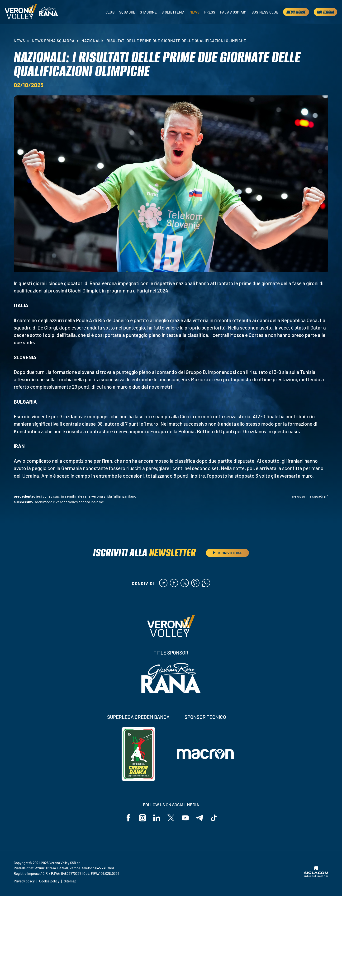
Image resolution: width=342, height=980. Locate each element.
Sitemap (70, 881)
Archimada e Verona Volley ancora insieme (69, 502)
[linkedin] (163, 583)
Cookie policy (49, 881)
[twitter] (185, 583)
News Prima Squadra (53, 40)
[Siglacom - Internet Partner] (316, 876)
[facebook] (174, 583)
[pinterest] (195, 583)
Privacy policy (24, 881)
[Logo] (21, 12)
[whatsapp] (206, 583)
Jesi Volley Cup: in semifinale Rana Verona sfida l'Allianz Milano (86, 496)
